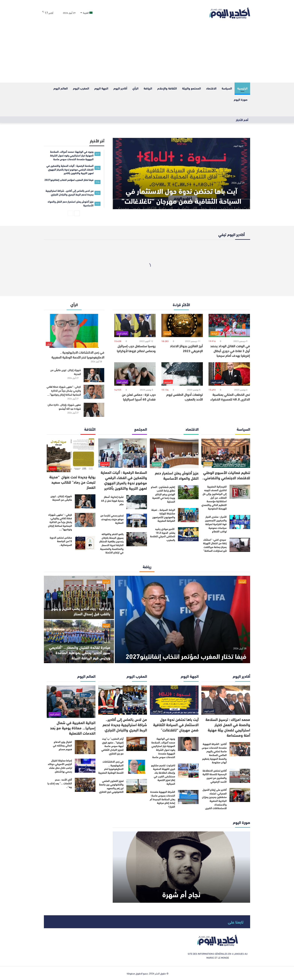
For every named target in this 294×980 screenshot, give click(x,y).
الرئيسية (242, 88)
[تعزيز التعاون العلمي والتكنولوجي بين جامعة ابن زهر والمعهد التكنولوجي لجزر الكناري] (137, 786)
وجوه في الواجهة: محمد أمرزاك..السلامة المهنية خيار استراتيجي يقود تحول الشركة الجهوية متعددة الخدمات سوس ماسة (163, 748)
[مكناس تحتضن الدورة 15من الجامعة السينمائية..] (85, 543)
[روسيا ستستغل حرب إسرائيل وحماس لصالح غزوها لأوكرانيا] (135, 326)
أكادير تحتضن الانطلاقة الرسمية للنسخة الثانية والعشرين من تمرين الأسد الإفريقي (215, 776)
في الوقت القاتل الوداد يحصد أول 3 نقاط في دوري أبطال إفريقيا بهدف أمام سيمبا (230, 350)
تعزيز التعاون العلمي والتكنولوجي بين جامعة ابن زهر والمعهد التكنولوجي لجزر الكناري (111, 786)
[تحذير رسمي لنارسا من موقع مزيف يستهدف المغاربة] (137, 521)
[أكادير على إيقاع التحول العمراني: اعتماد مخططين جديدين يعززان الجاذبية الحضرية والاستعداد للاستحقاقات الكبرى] (240, 795)
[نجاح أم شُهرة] (181, 867)
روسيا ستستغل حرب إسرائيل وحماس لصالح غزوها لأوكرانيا (136, 348)
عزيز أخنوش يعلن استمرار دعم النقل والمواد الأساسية (177, 475)
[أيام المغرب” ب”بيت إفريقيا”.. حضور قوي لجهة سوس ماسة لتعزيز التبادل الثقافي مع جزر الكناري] (137, 744)
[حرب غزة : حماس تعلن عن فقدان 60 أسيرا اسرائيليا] (135, 374)
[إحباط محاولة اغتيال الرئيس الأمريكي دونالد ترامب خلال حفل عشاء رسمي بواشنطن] (85, 766)
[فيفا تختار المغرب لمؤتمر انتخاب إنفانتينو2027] (182, 619)
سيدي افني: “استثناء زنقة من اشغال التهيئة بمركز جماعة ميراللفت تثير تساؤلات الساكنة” (215, 545)
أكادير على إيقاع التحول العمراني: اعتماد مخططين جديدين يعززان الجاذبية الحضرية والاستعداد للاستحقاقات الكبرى (214, 799)
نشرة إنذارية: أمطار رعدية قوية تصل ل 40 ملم (112, 500)
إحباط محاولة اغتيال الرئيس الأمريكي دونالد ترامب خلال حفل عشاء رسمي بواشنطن (60, 766)
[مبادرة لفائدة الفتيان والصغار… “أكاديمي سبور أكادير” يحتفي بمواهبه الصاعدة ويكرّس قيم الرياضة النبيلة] (79, 641)
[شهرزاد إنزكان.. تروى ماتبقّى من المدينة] (94, 375)
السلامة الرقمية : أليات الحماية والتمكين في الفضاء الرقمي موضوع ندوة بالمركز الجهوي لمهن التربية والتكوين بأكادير (124, 480)
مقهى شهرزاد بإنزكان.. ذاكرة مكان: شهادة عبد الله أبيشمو (64, 407)
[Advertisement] (147, 54)
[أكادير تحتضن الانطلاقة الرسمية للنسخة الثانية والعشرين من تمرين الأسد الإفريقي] (240, 776)
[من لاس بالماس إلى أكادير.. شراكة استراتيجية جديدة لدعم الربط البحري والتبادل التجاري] (123, 700)
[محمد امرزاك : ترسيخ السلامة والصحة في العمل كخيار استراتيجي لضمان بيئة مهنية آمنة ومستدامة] (226, 700)
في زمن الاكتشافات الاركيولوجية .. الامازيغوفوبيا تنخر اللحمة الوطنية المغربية (78, 354)
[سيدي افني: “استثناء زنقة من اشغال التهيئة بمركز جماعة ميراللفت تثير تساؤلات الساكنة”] (240, 545)
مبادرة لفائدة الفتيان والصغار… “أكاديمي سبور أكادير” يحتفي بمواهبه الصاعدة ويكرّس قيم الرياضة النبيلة (80, 652)
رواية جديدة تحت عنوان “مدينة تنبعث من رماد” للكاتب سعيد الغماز (72, 482)
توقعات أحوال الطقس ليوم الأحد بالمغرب (185, 397)
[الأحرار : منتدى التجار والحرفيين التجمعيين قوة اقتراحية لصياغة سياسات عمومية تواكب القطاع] (240, 522)
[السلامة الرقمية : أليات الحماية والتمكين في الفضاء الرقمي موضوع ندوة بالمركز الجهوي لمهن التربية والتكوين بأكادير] (123, 453)
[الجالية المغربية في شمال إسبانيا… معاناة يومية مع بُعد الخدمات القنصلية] (71, 702)
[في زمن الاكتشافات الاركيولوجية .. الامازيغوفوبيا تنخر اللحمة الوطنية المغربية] (74, 331)
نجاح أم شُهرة (181, 894)
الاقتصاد (211, 88)
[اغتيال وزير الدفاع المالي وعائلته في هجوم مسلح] (85, 747)
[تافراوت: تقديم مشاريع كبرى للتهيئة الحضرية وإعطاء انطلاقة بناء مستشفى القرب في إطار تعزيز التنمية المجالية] (188, 771)
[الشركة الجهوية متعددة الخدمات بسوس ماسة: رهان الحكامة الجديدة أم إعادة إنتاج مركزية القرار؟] (188, 797)
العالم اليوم (61, 88)
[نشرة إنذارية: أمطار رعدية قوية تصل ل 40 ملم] (137, 502)
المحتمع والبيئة (191, 88)
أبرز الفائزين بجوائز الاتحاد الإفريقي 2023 (186, 348)
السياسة (227, 88)
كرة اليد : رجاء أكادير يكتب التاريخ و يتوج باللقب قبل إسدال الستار (81, 611)
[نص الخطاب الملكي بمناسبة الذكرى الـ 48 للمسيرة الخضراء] (229, 374)
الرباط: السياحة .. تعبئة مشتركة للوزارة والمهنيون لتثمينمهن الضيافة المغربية (163, 515)
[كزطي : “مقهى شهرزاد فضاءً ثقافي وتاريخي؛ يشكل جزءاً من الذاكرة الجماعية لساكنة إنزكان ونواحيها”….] (94, 392)
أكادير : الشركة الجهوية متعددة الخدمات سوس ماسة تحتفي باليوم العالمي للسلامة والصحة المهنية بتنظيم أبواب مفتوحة (214, 753)
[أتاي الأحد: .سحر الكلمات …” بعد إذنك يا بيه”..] (85, 785)
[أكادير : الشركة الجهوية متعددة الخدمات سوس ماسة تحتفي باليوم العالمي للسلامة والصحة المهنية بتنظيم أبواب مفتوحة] (240, 749)
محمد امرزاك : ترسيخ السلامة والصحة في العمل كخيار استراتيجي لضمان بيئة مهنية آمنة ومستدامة (228, 727)
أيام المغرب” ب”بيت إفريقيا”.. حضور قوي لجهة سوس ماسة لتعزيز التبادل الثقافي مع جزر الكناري (112, 746)
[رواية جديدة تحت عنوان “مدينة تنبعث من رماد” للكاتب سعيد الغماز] (71, 455)
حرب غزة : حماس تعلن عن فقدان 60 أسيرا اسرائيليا (139, 397)
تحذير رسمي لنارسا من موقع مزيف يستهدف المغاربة (112, 519)
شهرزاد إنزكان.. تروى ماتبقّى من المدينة (66, 372)
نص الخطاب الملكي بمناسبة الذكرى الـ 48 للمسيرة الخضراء (230, 397)
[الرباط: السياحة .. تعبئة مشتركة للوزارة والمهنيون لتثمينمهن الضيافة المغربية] (188, 515)
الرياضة (148, 88)
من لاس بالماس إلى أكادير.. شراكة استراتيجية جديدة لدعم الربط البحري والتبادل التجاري (125, 724)
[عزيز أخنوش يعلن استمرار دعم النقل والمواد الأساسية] (174, 453)
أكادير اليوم (120, 88)
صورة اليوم (241, 99)
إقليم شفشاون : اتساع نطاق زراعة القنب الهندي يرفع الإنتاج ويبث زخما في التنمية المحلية (163, 494)
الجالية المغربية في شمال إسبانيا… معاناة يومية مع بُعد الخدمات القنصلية (73, 728)
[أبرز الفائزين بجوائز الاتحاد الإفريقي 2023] (182, 326)
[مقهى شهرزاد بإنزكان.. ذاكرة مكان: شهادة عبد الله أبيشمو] (94, 410)
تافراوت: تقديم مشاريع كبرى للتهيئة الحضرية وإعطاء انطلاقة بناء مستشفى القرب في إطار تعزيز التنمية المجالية (163, 774)
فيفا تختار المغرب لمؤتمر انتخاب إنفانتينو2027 (186, 656)
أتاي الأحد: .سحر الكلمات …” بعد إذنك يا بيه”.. (60, 783)
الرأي (135, 88)
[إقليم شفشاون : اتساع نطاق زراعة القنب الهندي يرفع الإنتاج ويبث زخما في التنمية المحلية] (188, 492)
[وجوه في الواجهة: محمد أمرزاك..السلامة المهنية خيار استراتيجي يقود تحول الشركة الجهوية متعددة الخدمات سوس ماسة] (188, 744)
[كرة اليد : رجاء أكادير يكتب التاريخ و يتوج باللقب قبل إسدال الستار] (79, 597)
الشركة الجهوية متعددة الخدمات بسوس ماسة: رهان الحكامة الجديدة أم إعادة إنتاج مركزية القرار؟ (162, 799)
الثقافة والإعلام (167, 88)
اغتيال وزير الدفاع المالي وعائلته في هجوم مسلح (62, 745)
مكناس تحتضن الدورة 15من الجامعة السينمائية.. (61, 541)
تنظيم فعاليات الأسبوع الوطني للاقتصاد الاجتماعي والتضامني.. (226, 475)
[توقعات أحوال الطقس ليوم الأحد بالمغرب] (182, 374)
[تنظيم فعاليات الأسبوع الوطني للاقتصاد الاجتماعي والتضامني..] (226, 453)
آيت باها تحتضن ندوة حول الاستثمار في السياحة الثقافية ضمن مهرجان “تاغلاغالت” (181, 195)
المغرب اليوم (81, 88)
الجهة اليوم (101, 88)
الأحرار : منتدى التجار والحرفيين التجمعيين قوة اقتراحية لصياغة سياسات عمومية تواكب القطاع (216, 524)
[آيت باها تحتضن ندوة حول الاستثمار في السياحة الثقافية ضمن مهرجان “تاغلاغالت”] (181, 174)
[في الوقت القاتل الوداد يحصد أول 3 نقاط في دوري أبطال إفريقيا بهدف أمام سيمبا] (229, 326)
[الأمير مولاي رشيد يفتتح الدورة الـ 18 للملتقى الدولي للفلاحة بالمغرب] (188, 534)
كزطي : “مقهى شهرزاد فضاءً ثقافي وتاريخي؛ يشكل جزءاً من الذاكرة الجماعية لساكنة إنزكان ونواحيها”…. (64, 390)
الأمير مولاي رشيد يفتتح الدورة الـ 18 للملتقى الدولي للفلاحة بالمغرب (163, 534)
